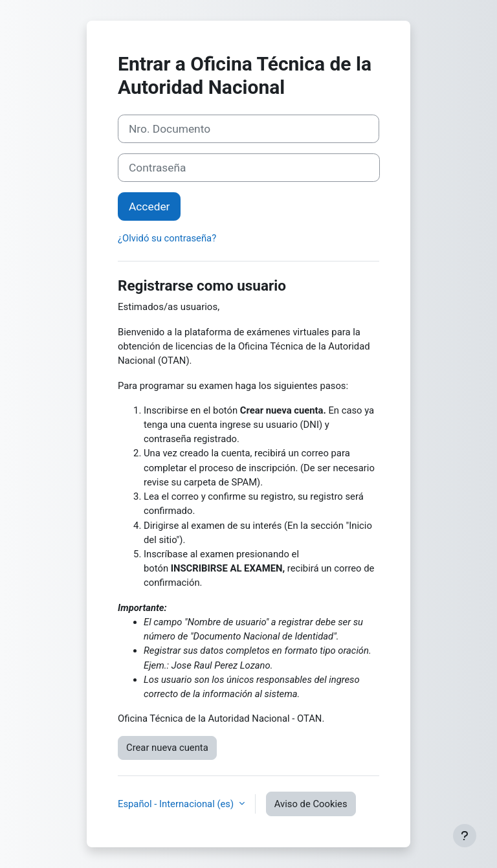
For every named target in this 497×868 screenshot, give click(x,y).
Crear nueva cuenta (167, 748)
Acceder (149, 206)
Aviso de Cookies (311, 804)
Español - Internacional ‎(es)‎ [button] (177, 804)
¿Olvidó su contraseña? (167, 238)
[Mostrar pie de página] (465, 836)
